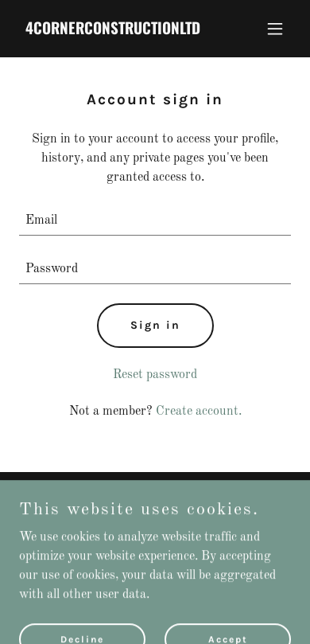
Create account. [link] (199, 412)
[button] (275, 29)
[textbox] (155, 221)
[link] (114, 31)
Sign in (155, 325)
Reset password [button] (155, 375)
